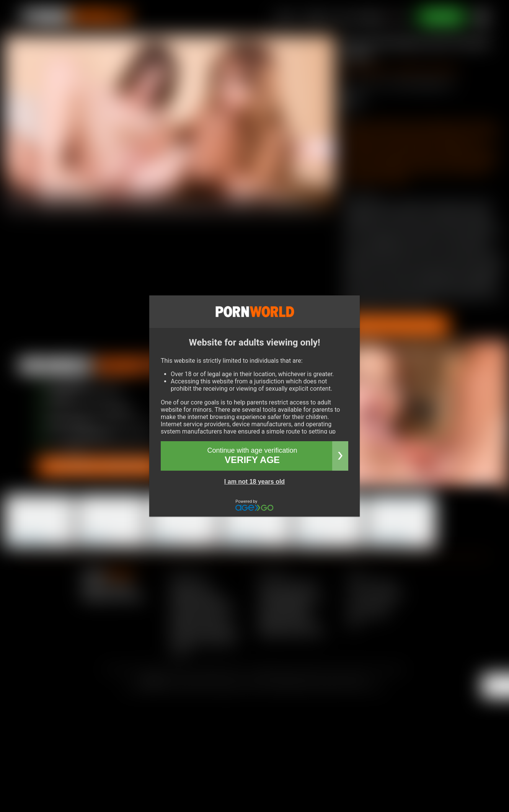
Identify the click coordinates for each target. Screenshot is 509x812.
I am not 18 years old (254, 482)
